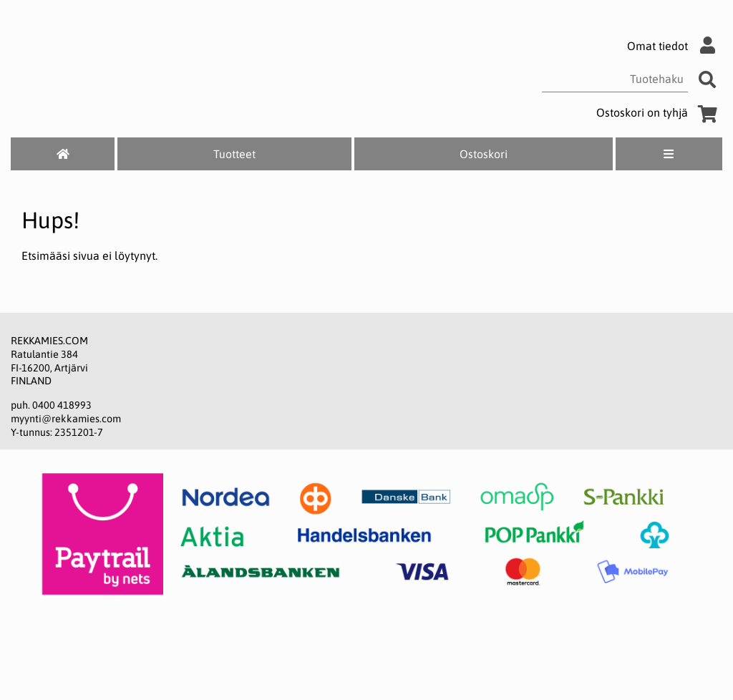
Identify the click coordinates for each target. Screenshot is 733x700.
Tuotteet (234, 154)
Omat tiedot (675, 46)
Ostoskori (484, 154)
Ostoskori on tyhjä (659, 112)
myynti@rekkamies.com (66, 419)
